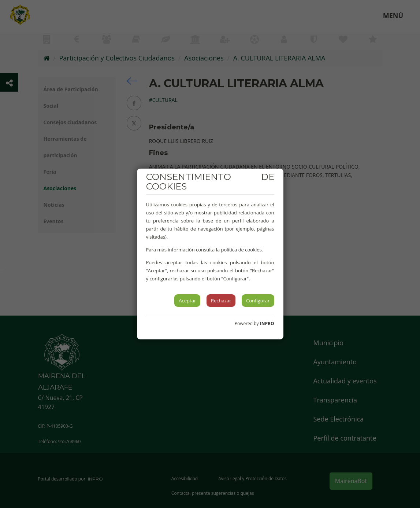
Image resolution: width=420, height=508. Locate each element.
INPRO (267, 323)
